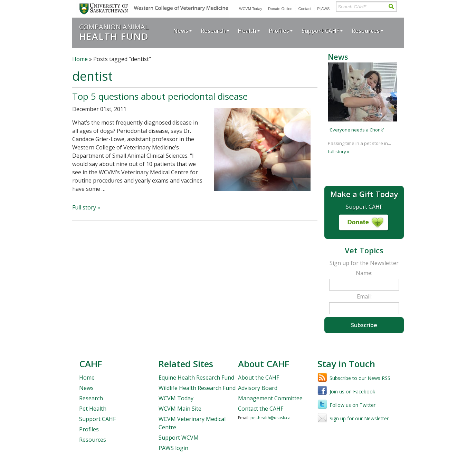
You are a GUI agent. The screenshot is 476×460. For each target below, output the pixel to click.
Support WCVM (179, 438)
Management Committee (270, 398)
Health (247, 31)
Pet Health (93, 409)
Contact (305, 9)
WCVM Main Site (180, 409)
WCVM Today (251, 9)
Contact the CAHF (261, 409)
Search (391, 7)
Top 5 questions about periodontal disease (160, 96)
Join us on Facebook (352, 392)
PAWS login (173, 448)
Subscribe (364, 325)
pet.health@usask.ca (270, 418)
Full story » (86, 207)
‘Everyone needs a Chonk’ (357, 130)
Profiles (279, 31)
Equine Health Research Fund (196, 378)
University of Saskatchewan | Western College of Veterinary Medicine (153, 9)
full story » (339, 151)
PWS (323, 9)
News (181, 31)
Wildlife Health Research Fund (197, 388)
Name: (364, 273)
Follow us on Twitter (353, 405)
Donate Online (280, 9)
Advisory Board (258, 388)
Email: (364, 296)
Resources (366, 31)
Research (213, 31)
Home (80, 59)
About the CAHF (259, 378)
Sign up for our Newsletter (359, 418)
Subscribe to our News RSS (360, 378)
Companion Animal (114, 32)
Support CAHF (320, 31)
